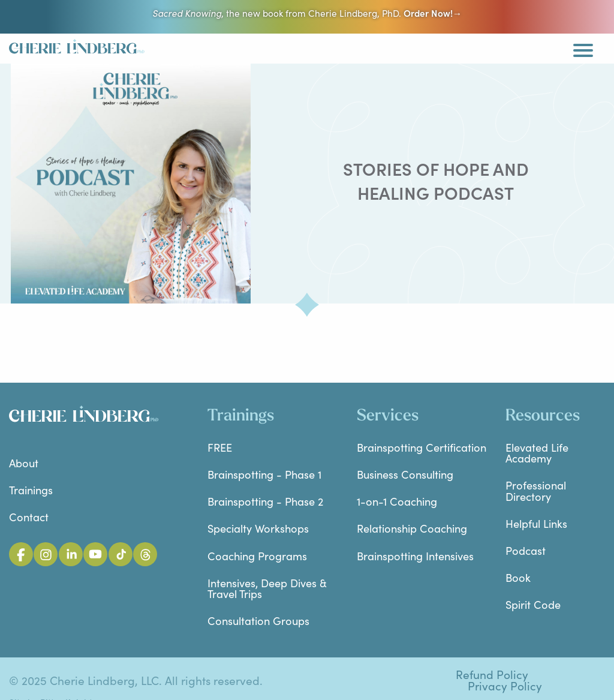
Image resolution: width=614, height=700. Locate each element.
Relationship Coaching (412, 528)
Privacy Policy (505, 686)
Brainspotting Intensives (415, 556)
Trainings (31, 490)
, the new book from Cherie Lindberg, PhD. (307, 13)
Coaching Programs (257, 556)
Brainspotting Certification (422, 447)
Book (518, 577)
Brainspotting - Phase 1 (264, 474)
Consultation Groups (258, 621)
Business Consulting (405, 474)
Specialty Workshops (258, 528)
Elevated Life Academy (537, 453)
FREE (220, 447)
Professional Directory (536, 490)
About (24, 463)
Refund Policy (492, 675)
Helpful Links (536, 523)
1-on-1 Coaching (397, 501)
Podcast (526, 550)
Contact (29, 517)
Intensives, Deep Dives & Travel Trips (267, 588)
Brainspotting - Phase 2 (265, 501)
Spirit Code (533, 604)
